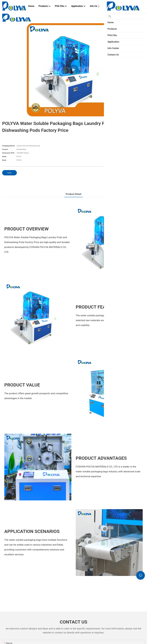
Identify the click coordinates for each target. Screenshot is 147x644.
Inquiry (9, 173)
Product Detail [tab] (74, 194)
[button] (99, 6)
